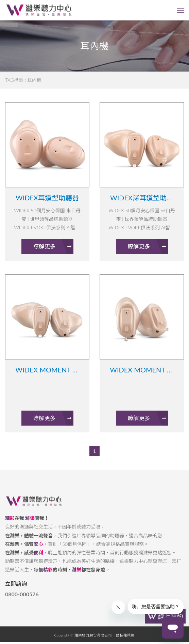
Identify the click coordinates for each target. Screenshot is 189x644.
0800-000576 (22, 599)
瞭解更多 (53, 246)
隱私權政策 (125, 640)
